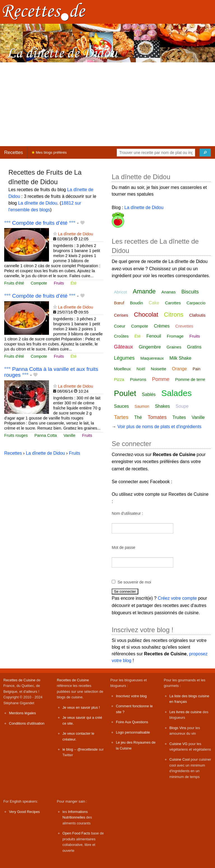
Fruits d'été (14, 283)
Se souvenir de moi (134, 582)
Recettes (14, 152)
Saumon (142, 406)
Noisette (159, 369)
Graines (174, 347)
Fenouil (154, 336)
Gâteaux (123, 347)
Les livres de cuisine (185, 712)
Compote (39, 283)
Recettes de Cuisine (19, 680)
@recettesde (87, 749)
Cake (154, 303)
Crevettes (184, 326)
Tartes (121, 417)
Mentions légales (22, 713)
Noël (141, 369)
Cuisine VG (178, 744)
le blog (68, 749)
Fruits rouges (16, 435)
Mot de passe (123, 547)
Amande (144, 291)
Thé (138, 417)
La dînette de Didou (38, 203)
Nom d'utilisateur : (127, 513)
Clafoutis (197, 315)
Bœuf (119, 303)
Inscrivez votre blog (131, 696)
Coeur (120, 326)
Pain (197, 369)
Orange (179, 369)
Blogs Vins (178, 728)
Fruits (59, 283)
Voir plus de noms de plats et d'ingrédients (159, 427)
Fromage (175, 336)
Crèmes (162, 326)
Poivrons (138, 379)
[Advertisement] (107, 104)
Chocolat (146, 315)
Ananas (169, 292)
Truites (179, 417)
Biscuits (190, 292)
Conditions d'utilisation (27, 723)
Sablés (149, 394)
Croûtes (121, 336)
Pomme (161, 379)
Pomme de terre (190, 379)
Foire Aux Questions (132, 722)
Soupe (182, 406)
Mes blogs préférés (49, 152)
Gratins (194, 347)
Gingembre (150, 347)
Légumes (124, 358)
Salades (176, 393)
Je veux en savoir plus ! (81, 707)
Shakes (162, 406)
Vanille (69, 435)
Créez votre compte (177, 598)
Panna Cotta (46, 435)
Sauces (121, 406)
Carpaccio (196, 303)
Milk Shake (180, 358)
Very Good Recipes (24, 812)
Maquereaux (152, 358)
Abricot (121, 292)
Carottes (173, 303)
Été (74, 283)
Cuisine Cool (180, 759)
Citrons (174, 315)
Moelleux (122, 369)
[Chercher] (205, 153)
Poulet (125, 393)
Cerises (121, 315)
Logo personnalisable (133, 732)
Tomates (157, 417)
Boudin (136, 303)
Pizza (119, 379)
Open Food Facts (76, 833)
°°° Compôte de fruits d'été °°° (40, 223)
